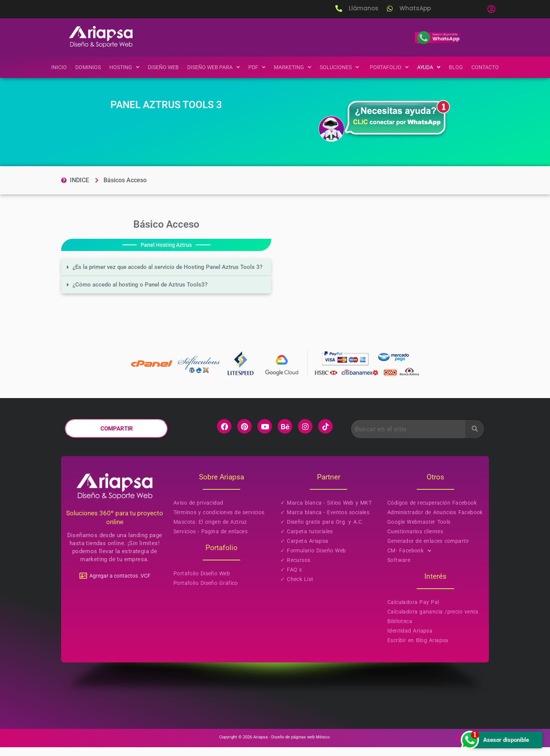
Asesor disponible (494, 740)
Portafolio (393, 67)
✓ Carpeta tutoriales (307, 540)
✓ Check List (297, 588)
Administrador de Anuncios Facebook (435, 521)
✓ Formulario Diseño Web (313, 559)
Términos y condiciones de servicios (219, 521)
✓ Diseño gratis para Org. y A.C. (322, 531)
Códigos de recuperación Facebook (432, 512)
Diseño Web (159, 67)
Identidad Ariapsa (410, 639)
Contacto (492, 67)
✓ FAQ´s (291, 578)
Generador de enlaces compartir (428, 550)
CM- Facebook (412, 559)
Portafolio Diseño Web (202, 582)
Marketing (293, 67)
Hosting (119, 67)
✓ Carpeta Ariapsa (304, 550)
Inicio (52, 67)
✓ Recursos (295, 569)
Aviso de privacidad (198, 512)
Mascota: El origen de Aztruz (210, 531)
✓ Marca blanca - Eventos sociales (325, 521)
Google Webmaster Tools (419, 531)
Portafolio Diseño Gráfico (206, 592)
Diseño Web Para (212, 67)
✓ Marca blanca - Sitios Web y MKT (326, 512)
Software (399, 569)
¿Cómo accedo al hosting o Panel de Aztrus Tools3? (152, 293)
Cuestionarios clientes (415, 540)
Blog (462, 67)
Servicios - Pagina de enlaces (210, 540)
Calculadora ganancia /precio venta (433, 620)
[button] (491, 9)
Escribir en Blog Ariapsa (418, 649)
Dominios (82, 67)
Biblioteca (400, 630)
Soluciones (343, 67)
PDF (257, 67)
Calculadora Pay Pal (413, 611)
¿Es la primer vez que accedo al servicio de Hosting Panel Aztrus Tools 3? (160, 271)
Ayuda (434, 67)
